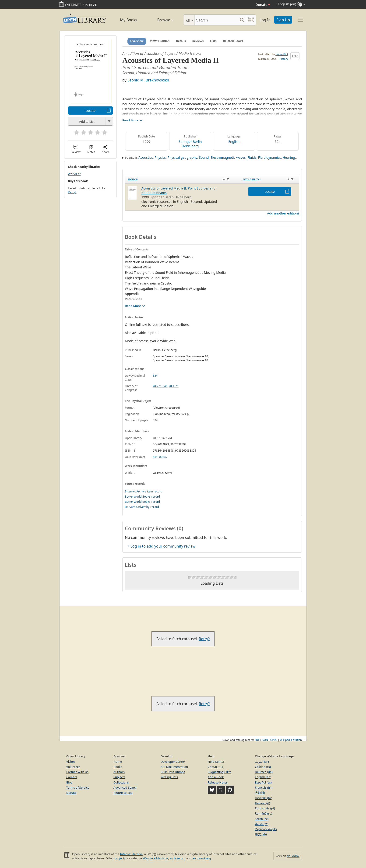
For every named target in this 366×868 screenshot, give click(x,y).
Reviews (198, 41)
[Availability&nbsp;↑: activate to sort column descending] (270, 179)
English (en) (263, 777)
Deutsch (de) (264, 772)
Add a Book (216, 777)
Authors (119, 772)
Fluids (252, 157)
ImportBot (282, 54)
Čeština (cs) (263, 767)
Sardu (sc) (262, 819)
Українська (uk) (266, 829)
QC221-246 (160, 386)
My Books (129, 20)
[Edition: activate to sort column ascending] (183, 179)
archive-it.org (202, 858)
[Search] (216, 20)
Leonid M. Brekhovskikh (148, 80)
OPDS (274, 740)
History (284, 59)
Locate (90, 111)
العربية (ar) (262, 762)
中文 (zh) (261, 834)
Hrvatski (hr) (264, 798)
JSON (265, 740)
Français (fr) (263, 787)
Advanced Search (125, 787)
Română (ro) (264, 813)
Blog (69, 782)
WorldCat (74, 174)
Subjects (119, 777)
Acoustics (146, 157)
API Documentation (174, 767)
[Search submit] (242, 20)
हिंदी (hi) (260, 793)
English (234, 142)
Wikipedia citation (291, 740)
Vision (70, 762)
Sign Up (283, 20)
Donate (263, 5)
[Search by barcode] (251, 20)
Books (118, 767)
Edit (295, 56)
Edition (133, 179)
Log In (265, 20)
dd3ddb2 (293, 856)
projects (120, 858)
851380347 (160, 457)
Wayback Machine (155, 858)
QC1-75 (174, 386)
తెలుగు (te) (262, 824)
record (156, 497)
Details (181, 41)
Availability (252, 179)
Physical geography (182, 157)
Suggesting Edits (219, 772)
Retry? (72, 192)
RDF (257, 740)
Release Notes (218, 782)
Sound (204, 157)
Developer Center (173, 762)
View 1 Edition (160, 41)
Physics (160, 157)
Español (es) (263, 782)
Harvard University (137, 507)
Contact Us (215, 767)
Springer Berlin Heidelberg (190, 144)
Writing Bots (169, 777)
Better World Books (138, 497)
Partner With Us (77, 772)
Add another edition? (283, 213)
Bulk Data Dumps (173, 772)
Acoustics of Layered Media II (168, 53)
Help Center (216, 762)
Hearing (289, 157)
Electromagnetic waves (228, 157)
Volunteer (73, 767)
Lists (213, 41)
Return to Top (123, 793)
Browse (160, 20)
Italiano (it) (262, 803)
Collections (121, 782)
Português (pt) (265, 808)
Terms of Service (78, 787)
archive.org (178, 858)
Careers (72, 777)
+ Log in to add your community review (161, 546)
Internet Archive (135, 491)
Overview (137, 41)
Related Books (233, 41)
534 (155, 376)
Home (118, 762)
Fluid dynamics (270, 157)
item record (155, 491)
